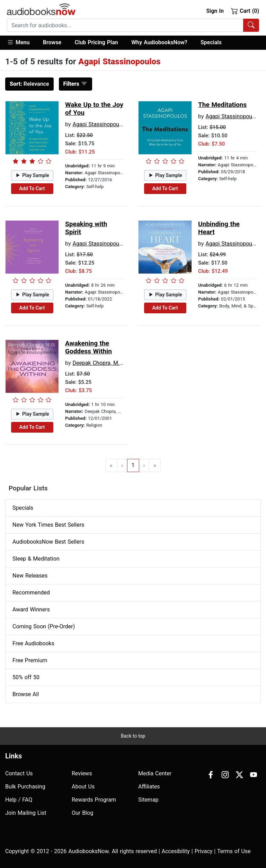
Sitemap (148, 800)
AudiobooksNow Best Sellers (48, 542)
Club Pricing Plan (96, 42)
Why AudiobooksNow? (159, 42)
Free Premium (30, 660)
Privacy (204, 851)
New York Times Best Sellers (48, 525)
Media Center (155, 773)
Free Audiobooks (33, 643)
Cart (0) (245, 11)
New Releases (30, 576)
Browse (52, 42)
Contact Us (19, 773)
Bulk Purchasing (25, 787)
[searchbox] (125, 25)
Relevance (29, 84)
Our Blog (82, 813)
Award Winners (31, 610)
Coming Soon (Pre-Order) (44, 626)
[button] (22, 43)
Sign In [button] (215, 11)
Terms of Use (234, 851)
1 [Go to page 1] (133, 465)
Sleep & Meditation (36, 559)
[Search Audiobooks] (251, 25)
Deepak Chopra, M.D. (98, 363)
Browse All (26, 694)
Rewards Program (94, 800)
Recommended (31, 593)
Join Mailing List (26, 813)
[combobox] (133, 25)
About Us (83, 787)
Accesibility (176, 851)
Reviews (82, 773)
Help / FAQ (19, 800)
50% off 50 (26, 677)
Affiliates (149, 787)
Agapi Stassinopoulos (99, 124)
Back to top (133, 736)
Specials (211, 42)
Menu (18, 42)
